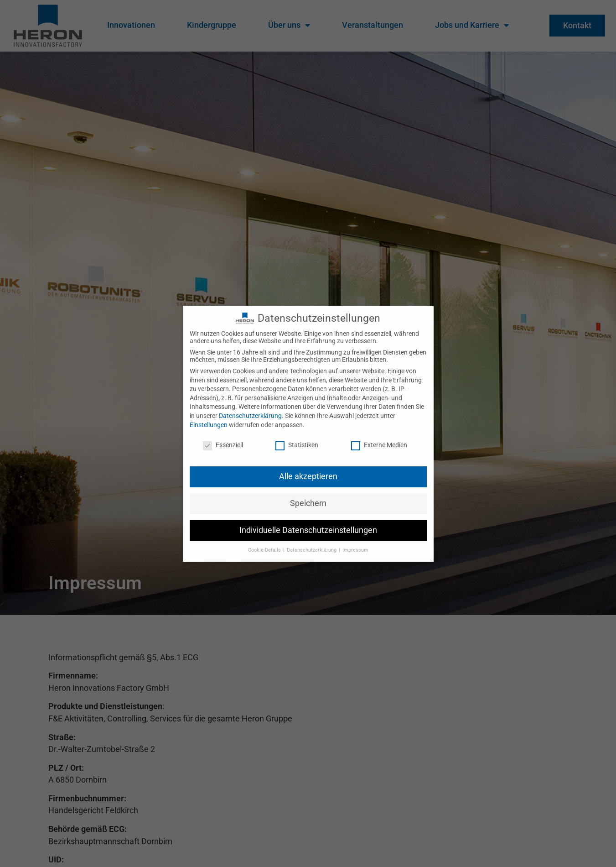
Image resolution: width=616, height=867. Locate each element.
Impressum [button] (355, 543)
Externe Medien (379, 438)
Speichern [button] (308, 496)
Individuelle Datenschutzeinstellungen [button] (308, 523)
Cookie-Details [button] (265, 543)
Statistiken (297, 438)
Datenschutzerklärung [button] (312, 543)
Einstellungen (209, 417)
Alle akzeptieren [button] (308, 469)
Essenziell (223, 438)
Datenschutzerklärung (250, 408)
